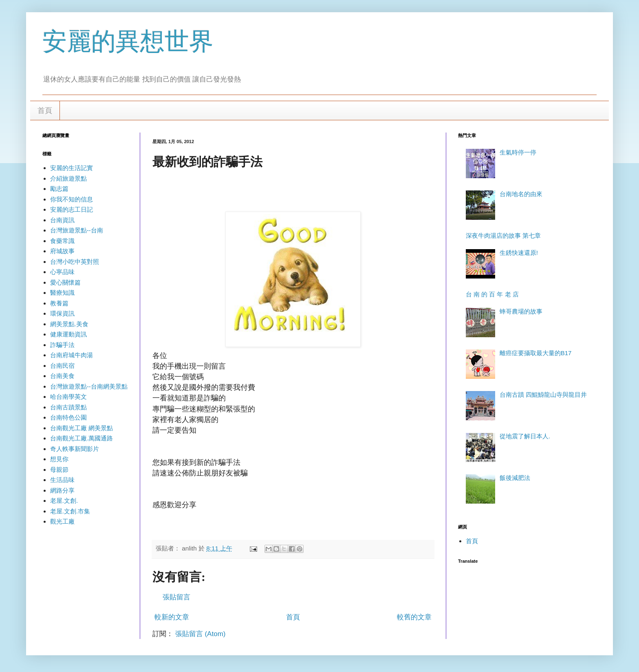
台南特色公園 (68, 417)
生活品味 (62, 480)
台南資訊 (62, 220)
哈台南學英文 (68, 397)
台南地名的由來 (521, 194)
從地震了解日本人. (525, 436)
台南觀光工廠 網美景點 (82, 428)
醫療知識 (62, 293)
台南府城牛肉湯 (72, 355)
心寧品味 (62, 272)
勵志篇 (59, 189)
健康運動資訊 (68, 334)
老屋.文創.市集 (70, 511)
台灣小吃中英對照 (75, 262)
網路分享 (62, 490)
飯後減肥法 (515, 478)
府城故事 (62, 251)
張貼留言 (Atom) (201, 634)
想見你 (59, 459)
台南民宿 (62, 366)
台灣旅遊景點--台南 (77, 230)
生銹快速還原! (519, 253)
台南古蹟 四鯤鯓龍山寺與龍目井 (543, 395)
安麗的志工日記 (72, 209)
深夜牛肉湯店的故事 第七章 (503, 235)
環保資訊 (62, 313)
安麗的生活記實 (72, 168)
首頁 (45, 111)
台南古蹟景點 (68, 407)
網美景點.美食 (69, 324)
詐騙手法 (62, 345)
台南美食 (62, 376)
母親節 (59, 470)
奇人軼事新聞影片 (75, 449)
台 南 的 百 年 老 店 (492, 294)
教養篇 (59, 303)
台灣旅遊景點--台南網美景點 (89, 386)
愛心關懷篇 (65, 282)
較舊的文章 (414, 617)
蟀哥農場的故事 (521, 311)
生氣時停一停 (518, 152)
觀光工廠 (62, 521)
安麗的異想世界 (128, 41)
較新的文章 (172, 617)
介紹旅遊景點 (68, 178)
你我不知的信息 (72, 199)
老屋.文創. (64, 501)
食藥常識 (62, 241)
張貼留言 (176, 597)
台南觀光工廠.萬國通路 (82, 438)
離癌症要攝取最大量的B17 (536, 353)
